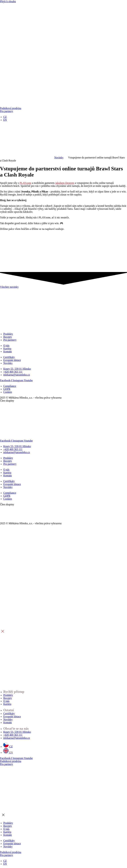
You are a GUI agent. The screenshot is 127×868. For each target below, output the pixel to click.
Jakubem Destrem (65, 183)
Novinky (59, 158)
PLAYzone (25, 183)
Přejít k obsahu (8, 1)
